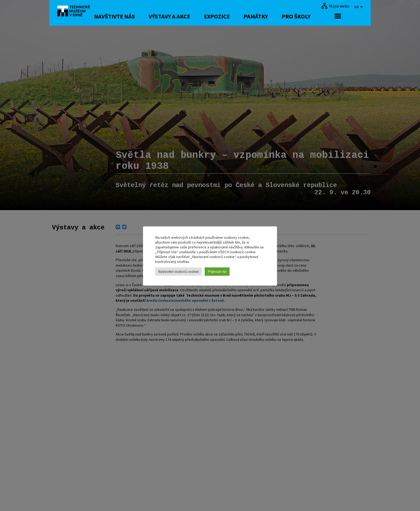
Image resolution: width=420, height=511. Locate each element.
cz (357, 6)
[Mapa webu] (335, 6)
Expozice (239, 16)
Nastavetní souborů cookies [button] (179, 272)
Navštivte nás (136, 16)
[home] (77, 12)
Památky (277, 16)
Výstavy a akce (191, 16)
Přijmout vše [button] (217, 272)
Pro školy (318, 16)
